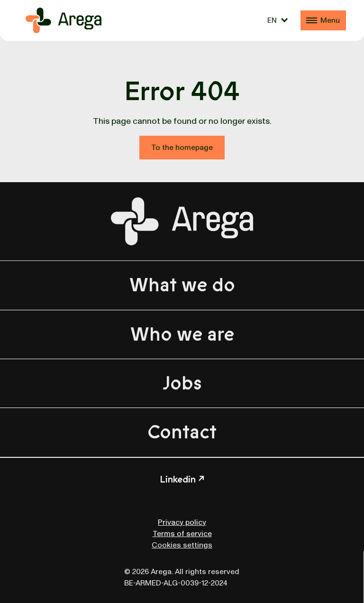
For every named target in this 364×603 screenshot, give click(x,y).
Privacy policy (182, 522)
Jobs (182, 383)
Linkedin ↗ (182, 479)
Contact (182, 432)
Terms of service (182, 534)
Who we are (182, 334)
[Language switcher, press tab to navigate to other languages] (278, 20)
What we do (182, 285)
